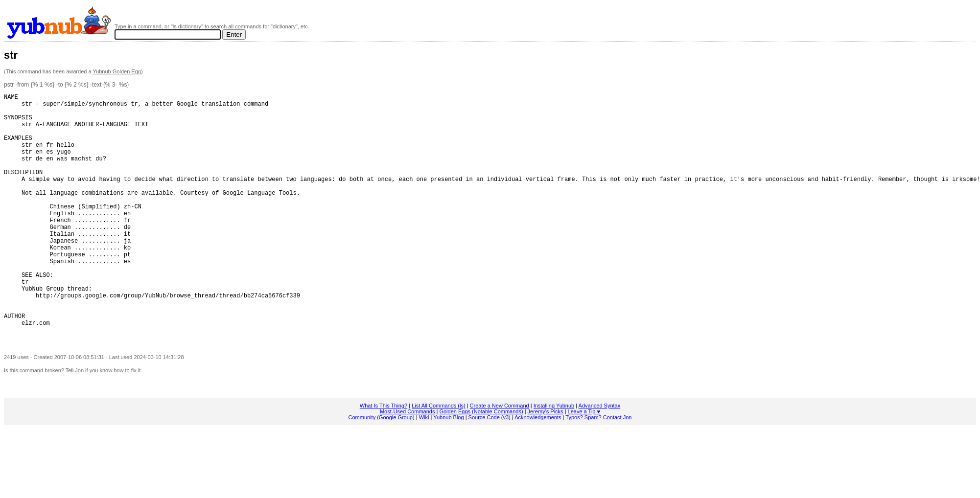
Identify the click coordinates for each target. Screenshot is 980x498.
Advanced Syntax (600, 457)
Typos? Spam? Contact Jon (598, 469)
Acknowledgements (538, 469)
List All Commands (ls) (438, 457)
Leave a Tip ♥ (584, 463)
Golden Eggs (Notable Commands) (481, 463)
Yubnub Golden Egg (117, 71)
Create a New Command (500, 457)
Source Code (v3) (490, 469)
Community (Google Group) (382, 469)
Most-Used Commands (407, 463)
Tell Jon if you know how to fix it (103, 422)
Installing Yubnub (554, 457)
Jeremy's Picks (546, 463)
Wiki (424, 469)
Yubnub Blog (448, 469)
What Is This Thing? (384, 457)
